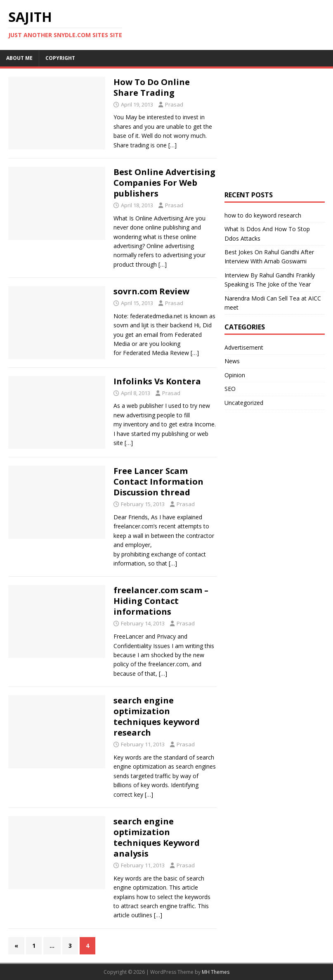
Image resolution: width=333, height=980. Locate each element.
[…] (172, 145)
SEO (230, 389)
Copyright (60, 58)
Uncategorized (244, 403)
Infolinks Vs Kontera (157, 381)
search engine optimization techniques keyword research (157, 716)
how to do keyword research (263, 215)
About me (19, 58)
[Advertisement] (279, 128)
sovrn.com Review (151, 291)
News (232, 361)
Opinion (235, 375)
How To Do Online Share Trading (152, 87)
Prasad (174, 104)
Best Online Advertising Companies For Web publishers (164, 183)
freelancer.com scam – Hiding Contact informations (161, 601)
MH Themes (216, 972)
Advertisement (244, 347)
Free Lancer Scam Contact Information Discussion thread (158, 482)
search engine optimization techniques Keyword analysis (157, 837)
